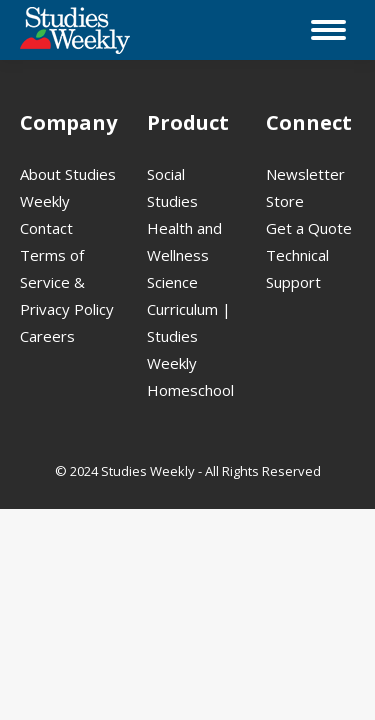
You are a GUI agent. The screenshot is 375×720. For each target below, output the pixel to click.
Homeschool (190, 390)
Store (285, 201)
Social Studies (172, 187)
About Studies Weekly (68, 187)
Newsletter (305, 174)
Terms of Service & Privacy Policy (67, 282)
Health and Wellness (184, 241)
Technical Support (297, 268)
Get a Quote (309, 228)
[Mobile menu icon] (328, 30)
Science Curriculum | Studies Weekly (189, 322)
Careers (47, 336)
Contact (46, 228)
